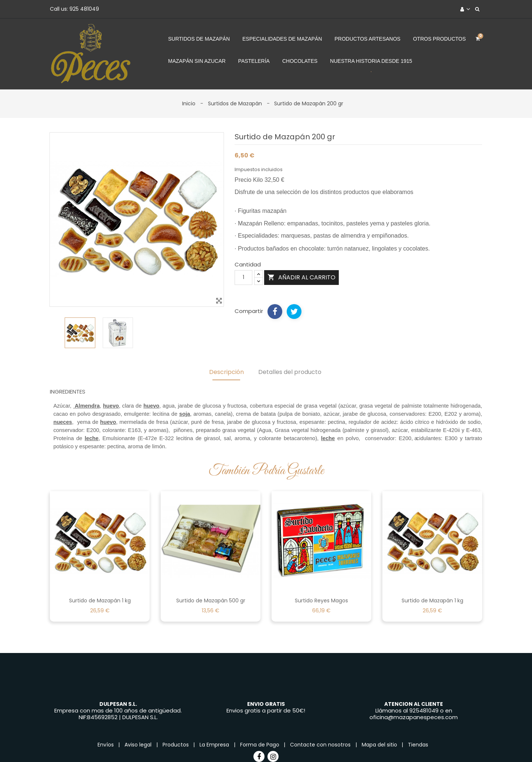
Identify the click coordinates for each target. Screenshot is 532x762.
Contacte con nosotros (321, 745)
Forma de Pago (260, 745)
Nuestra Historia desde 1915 (371, 61)
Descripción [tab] (226, 372)
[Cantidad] (243, 278)
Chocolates (300, 61)
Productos (176, 745)
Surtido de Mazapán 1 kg (100, 601)
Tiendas (418, 745)
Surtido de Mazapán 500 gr (211, 601)
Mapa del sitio (380, 745)
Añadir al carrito (301, 277)
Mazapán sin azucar (197, 61)
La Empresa (215, 745)
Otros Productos (439, 39)
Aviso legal (139, 745)
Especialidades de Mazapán (282, 39)
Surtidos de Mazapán (199, 39)
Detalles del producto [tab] (290, 372)
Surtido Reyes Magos (321, 601)
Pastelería (254, 61)
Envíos (106, 745)
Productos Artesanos (368, 39)
